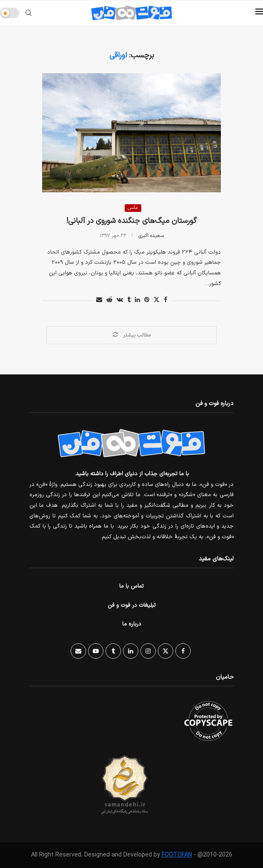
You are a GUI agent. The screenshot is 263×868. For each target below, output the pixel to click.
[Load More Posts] (131, 335)
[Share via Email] (99, 300)
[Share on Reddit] (109, 300)
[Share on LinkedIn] (137, 300)
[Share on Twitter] (157, 300)
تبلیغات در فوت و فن (132, 605)
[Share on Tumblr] (129, 300)
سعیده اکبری (151, 236)
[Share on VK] (120, 300)
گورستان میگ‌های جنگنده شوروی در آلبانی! (131, 221)
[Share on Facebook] (166, 300)
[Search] (29, 13)
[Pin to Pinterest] (147, 300)
